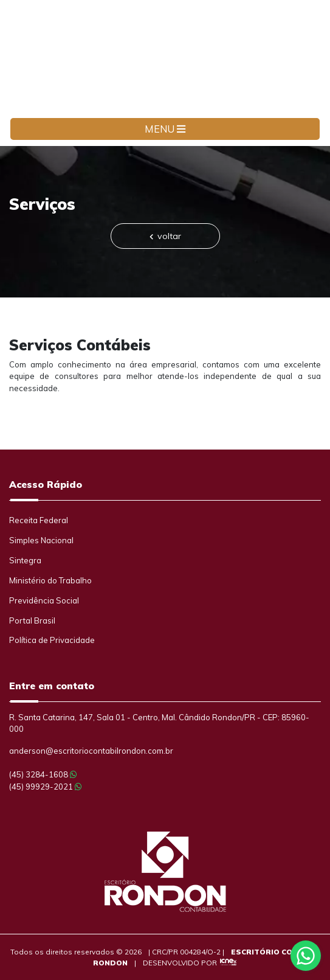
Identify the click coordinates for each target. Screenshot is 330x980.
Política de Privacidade (52, 640)
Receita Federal (39, 520)
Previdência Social (44, 600)
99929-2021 (45, 787)
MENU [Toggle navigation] (165, 129)
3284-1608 (43, 774)
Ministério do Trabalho (50, 580)
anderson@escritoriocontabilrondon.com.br (91, 751)
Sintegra (25, 560)
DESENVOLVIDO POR (180, 963)
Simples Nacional (41, 540)
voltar (165, 236)
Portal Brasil (32, 620)
